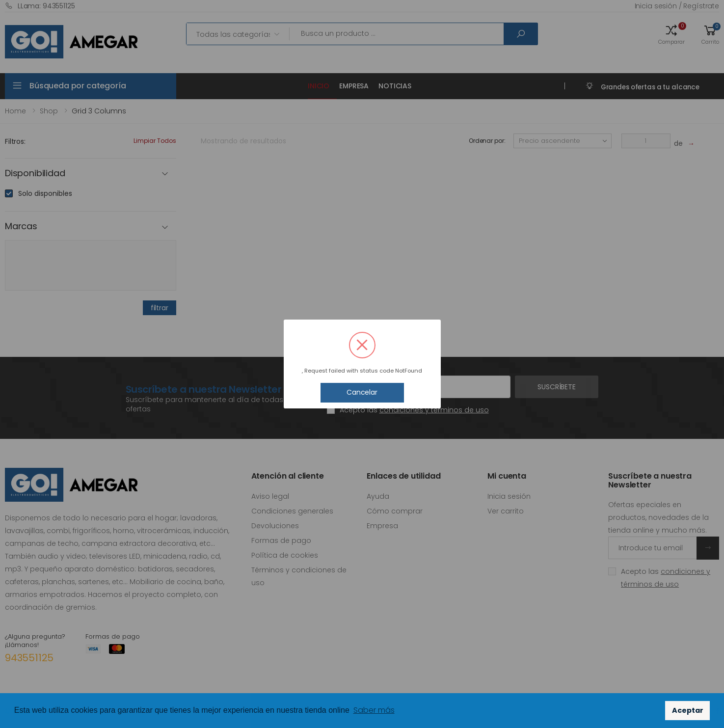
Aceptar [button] (688, 710)
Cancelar (362, 392)
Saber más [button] (374, 710)
